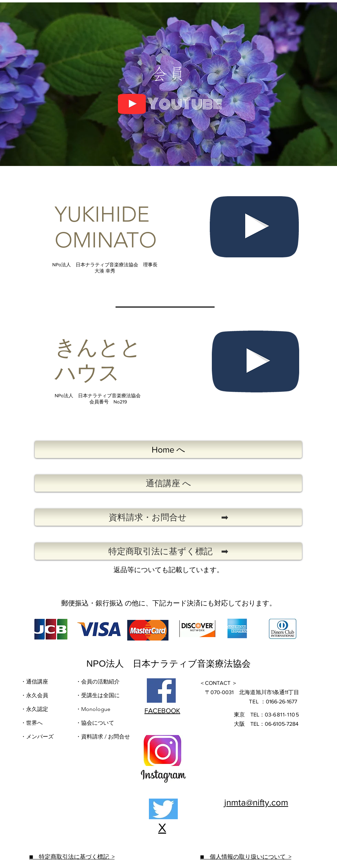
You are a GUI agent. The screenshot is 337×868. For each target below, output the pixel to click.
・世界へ (32, 723)
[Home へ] (168, 449)
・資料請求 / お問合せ (103, 737)
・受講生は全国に (98, 695)
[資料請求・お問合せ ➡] (168, 517)
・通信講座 (34, 682)
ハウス (87, 373)
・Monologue (93, 709)
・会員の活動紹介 (98, 682)
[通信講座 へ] (168, 483)
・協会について (95, 723)
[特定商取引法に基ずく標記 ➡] (168, 551)
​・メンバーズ (38, 737)
